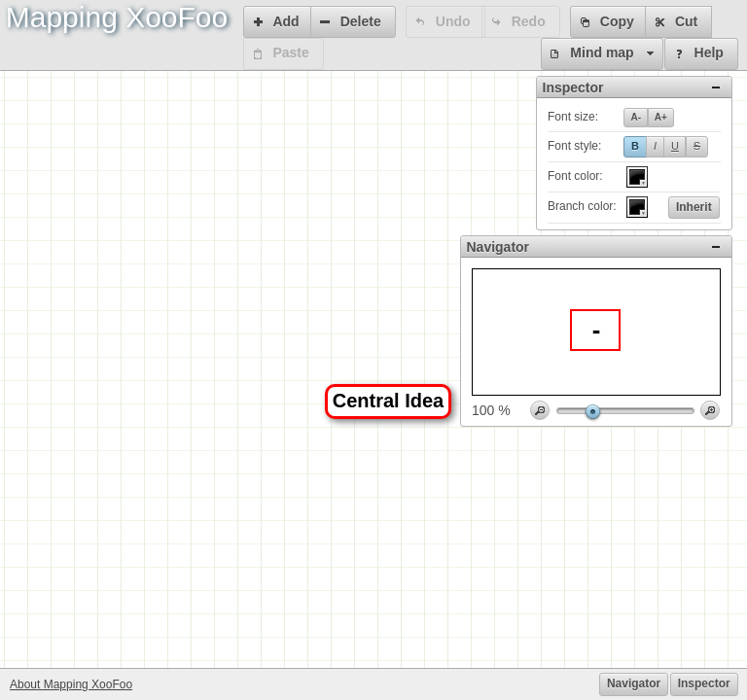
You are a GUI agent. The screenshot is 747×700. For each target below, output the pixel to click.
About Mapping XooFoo (71, 684)
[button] (279, 22)
